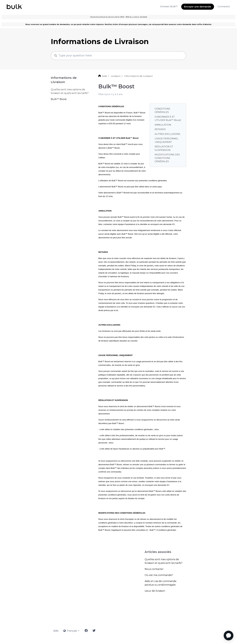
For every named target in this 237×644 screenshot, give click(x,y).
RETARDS (160, 129)
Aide (104, 76)
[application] (229, 636)
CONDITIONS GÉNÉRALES (162, 110)
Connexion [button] (224, 6)
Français (72, 631)
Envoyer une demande (198, 7)
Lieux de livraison (155, 591)
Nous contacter (154, 569)
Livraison (116, 76)
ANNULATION (163, 125)
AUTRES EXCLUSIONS (167, 134)
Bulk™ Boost (59, 99)
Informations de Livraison (139, 76)
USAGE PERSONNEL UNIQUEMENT (166, 140)
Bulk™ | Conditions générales (163, 530)
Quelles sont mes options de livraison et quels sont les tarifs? (164, 561)
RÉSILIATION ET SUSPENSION (164, 148)
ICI (173, 224)
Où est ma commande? (159, 575)
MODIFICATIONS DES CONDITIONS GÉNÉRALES (167, 158)
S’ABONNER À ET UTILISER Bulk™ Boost (168, 118)
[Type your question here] (118, 56)
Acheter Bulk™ (169, 6)
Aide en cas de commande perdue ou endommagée (161, 583)
